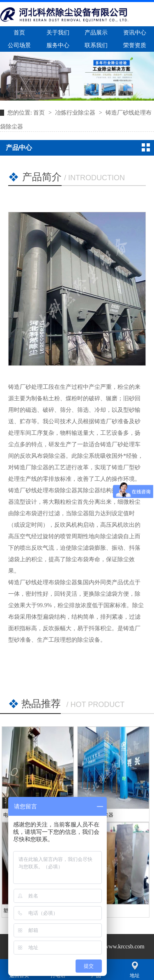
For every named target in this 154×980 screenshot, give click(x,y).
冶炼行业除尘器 (76, 113)
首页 (40, 113)
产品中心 (19, 148)
